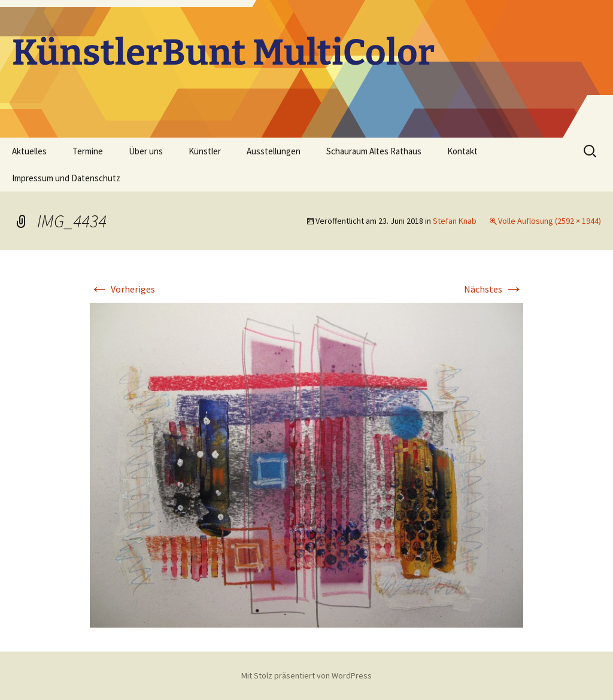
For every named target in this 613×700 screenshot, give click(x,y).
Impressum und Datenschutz (66, 178)
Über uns (146, 151)
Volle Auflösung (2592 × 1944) (550, 221)
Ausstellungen (274, 151)
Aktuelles (29, 151)
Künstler (205, 151)
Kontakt (462, 151)
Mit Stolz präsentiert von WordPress (306, 675)
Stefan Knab (455, 221)
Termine (88, 151)
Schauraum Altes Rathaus (374, 151)
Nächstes (494, 289)
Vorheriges (122, 289)
